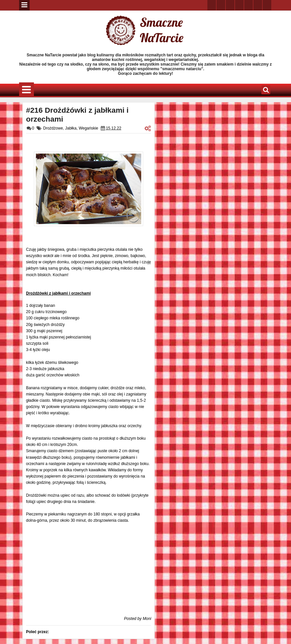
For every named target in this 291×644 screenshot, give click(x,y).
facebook (221, 5)
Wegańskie (88, 128)
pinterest (267, 5)
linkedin (249, 5)
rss (239, 5)
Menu (24, 5)
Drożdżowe (53, 128)
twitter (212, 5)
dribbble (258, 5)
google (230, 5)
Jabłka (71, 128)
